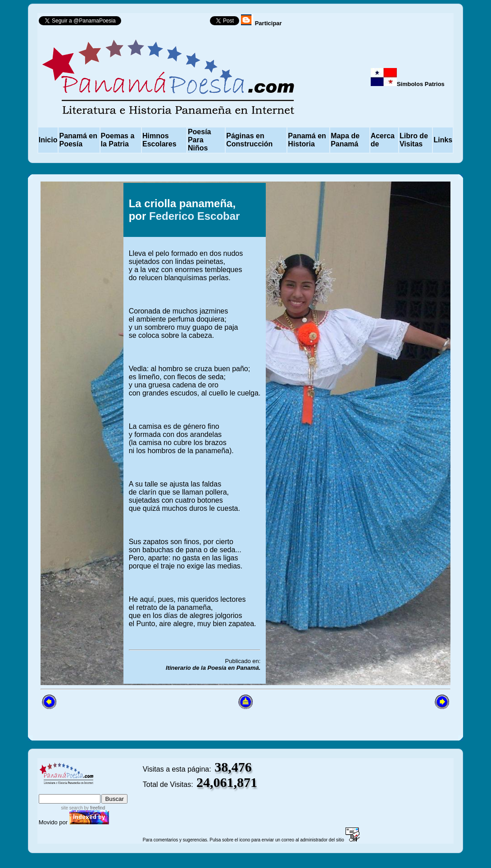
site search (72, 808)
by (94, 808)
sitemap (75, 790)
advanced (113, 790)
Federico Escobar (194, 216)
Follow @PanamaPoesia (168, 23)
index (49, 790)
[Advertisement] (78, 549)
